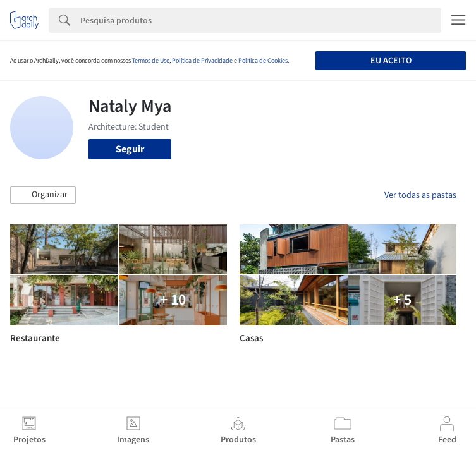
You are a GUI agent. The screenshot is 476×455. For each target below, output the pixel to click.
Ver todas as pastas (420, 195)
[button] (43, 195)
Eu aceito (391, 61)
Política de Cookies (263, 61)
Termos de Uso (151, 61)
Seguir (130, 149)
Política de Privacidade (202, 61)
